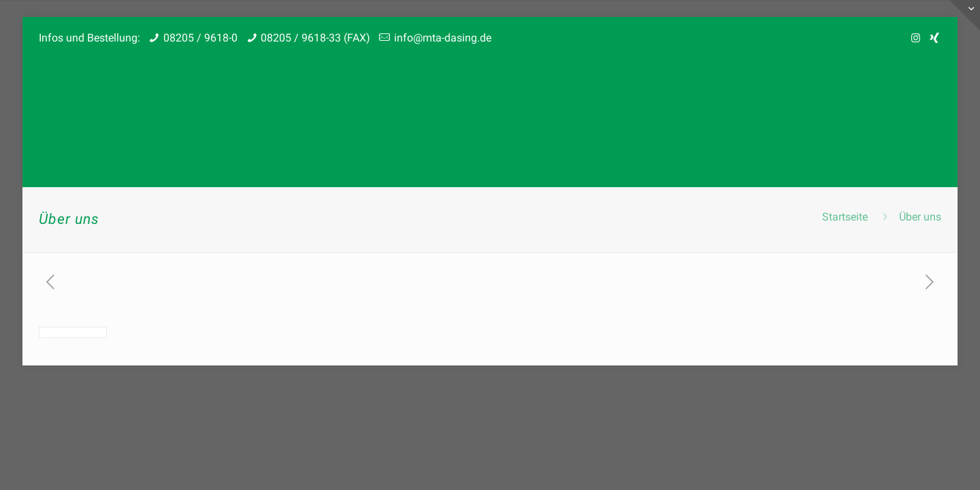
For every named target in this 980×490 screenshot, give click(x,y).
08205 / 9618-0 (200, 38)
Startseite (845, 217)
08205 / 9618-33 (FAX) (315, 38)
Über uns (920, 217)
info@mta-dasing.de (443, 38)
